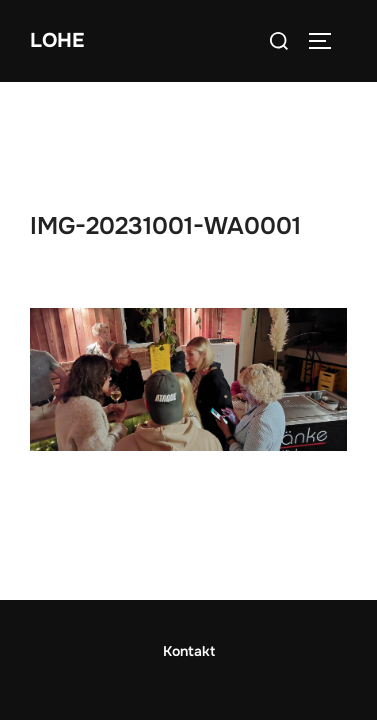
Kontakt (189, 568)
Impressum (189, 651)
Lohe (57, 40)
